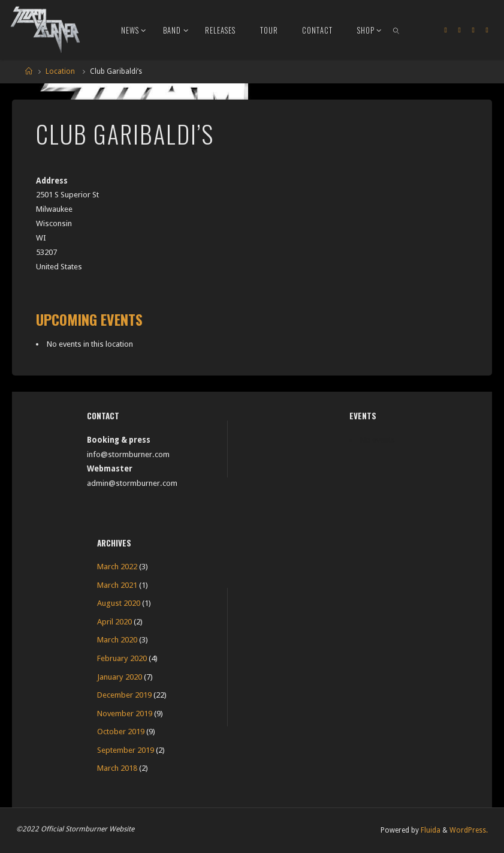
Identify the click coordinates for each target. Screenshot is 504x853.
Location (60, 71)
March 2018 (117, 768)
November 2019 (125, 714)
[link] (397, 30)
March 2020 (117, 640)
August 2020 (119, 603)
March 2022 (117, 567)
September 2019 (126, 750)
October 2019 (121, 732)
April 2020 (114, 622)
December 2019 (124, 695)
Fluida (430, 830)
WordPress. (469, 830)
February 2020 (122, 658)
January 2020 (120, 677)
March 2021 (117, 585)
